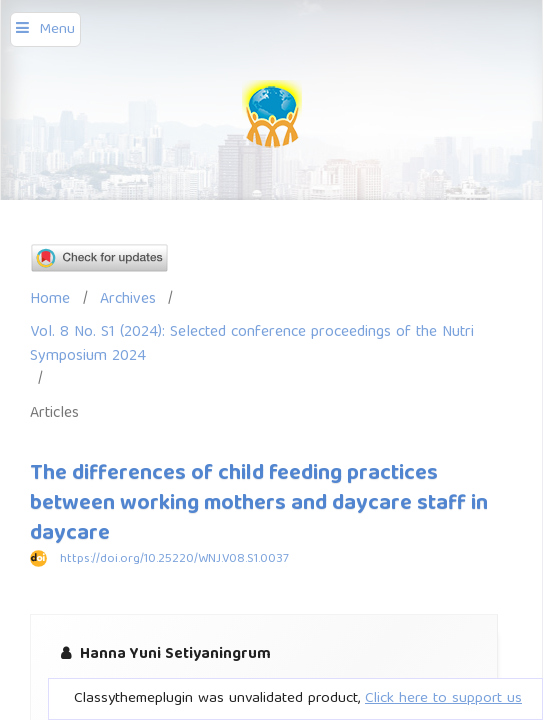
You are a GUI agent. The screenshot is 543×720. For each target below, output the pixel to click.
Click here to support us (443, 699)
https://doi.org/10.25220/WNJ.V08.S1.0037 (174, 559)
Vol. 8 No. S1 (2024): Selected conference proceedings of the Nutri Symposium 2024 (252, 344)
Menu (57, 30)
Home (50, 299)
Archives (128, 299)
